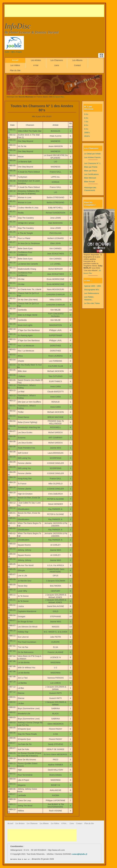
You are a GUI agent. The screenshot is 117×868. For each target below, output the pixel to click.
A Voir (36, 65)
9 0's (86, 129)
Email (101, 55)
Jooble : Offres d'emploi (13, 52)
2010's (87, 136)
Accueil (15, 60)
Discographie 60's (92, 290)
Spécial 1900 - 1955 (93, 286)
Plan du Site (15, 70)
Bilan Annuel (89, 182)
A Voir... (64, 823)
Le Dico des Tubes (92, 303)
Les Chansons (57, 60)
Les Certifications (91, 174)
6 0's (86, 118)
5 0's (86, 114)
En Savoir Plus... (59, 97)
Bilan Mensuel (90, 178)
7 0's (86, 122)
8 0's (86, 125)
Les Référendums (92, 293)
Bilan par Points (91, 167)
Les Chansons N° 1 (92, 163)
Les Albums (77, 60)
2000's (87, 133)
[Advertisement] (55, 11)
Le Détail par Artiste (92, 154)
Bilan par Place (91, 171)
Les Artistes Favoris (92, 157)
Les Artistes (36, 60)
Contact (77, 65)
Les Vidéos (15, 65)
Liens (57, 65)
